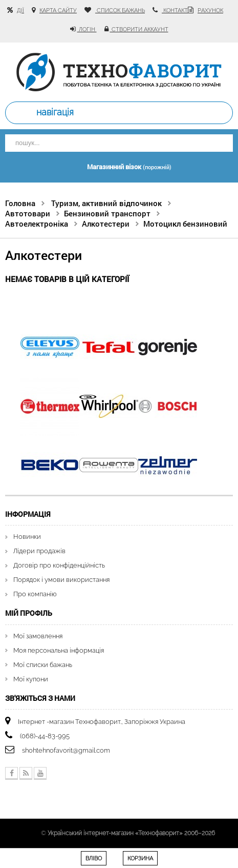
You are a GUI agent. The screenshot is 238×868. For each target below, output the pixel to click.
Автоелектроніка (37, 224)
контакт (175, 11)
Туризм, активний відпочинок (106, 203)
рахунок (210, 11)
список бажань (120, 11)
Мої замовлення (38, 636)
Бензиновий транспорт (107, 213)
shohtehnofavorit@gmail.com (66, 750)
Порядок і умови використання (61, 580)
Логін (87, 29)
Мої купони (31, 679)
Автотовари (28, 213)
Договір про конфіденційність (59, 565)
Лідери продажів (39, 551)
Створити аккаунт (139, 29)
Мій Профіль (29, 613)
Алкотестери (106, 224)
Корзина (140, 859)
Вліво (94, 859)
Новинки (27, 537)
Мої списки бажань (43, 665)
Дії (20, 11)
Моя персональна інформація (59, 650)
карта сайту (58, 11)
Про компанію (35, 594)
